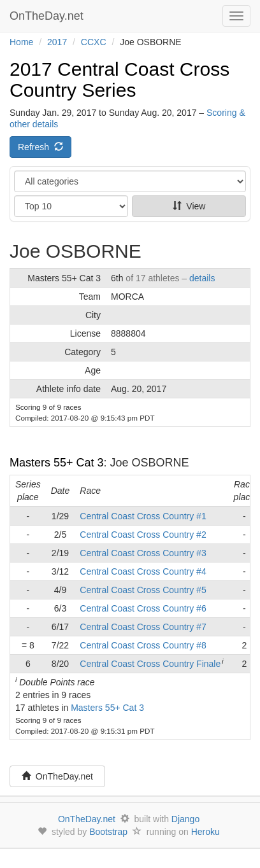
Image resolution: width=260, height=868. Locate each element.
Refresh (40, 147)
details (202, 278)
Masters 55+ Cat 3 (57, 463)
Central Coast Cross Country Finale (150, 664)
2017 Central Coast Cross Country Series (119, 80)
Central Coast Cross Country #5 (143, 590)
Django (185, 819)
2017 (57, 42)
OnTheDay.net (48, 16)
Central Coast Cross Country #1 (143, 516)
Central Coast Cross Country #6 (143, 608)
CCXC (94, 42)
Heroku (206, 832)
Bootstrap (108, 832)
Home (21, 42)
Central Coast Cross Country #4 (143, 571)
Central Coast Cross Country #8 (143, 645)
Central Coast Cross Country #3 (143, 553)
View (189, 206)
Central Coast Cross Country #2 (143, 535)
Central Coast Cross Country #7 (143, 627)
